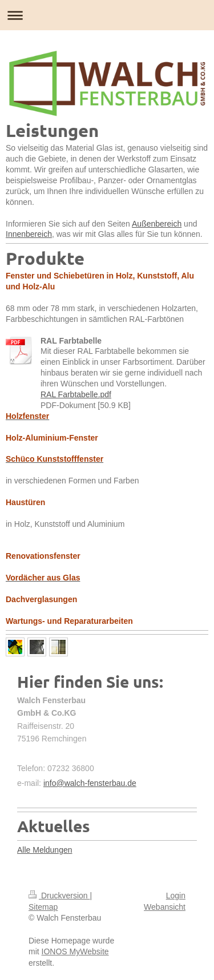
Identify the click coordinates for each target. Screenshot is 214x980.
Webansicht (165, 907)
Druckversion (59, 896)
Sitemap (43, 907)
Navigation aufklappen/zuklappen (107, 15)
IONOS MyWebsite (75, 951)
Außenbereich (157, 224)
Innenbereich (29, 234)
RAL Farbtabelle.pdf (76, 394)
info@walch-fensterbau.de (90, 783)
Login (176, 896)
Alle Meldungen (45, 850)
